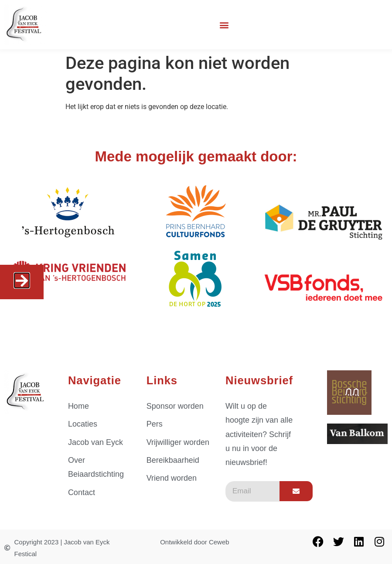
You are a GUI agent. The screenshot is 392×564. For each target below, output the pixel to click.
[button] (224, 25)
